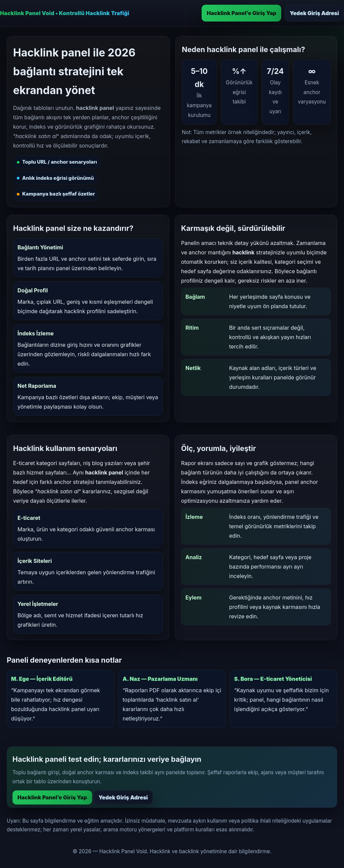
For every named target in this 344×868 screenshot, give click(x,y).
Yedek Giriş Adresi (314, 13)
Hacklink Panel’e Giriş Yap (241, 13)
